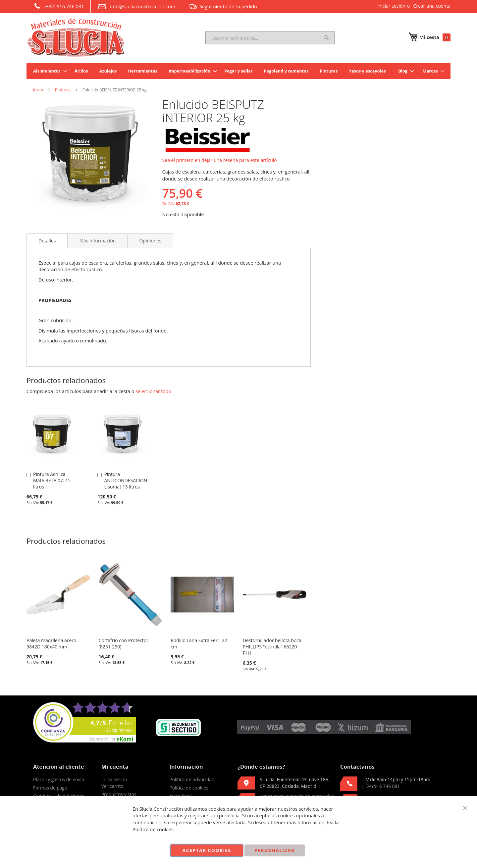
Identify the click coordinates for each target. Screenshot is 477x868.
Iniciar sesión (391, 6)
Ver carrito (112, 786)
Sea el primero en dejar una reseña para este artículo (220, 160)
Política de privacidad (192, 779)
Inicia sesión (114, 779)
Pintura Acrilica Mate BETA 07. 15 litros (52, 480)
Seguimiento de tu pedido (223, 6)
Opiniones (150, 241)
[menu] (238, 71)
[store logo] (76, 37)
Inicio (38, 90)
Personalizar (275, 850)
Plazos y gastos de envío (59, 779)
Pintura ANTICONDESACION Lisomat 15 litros (126, 480)
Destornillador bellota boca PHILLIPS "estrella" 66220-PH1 (272, 647)
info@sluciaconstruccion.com (136, 7)
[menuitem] (48, 71)
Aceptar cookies (207, 850)
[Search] (326, 38)
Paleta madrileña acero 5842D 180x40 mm (51, 643)
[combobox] (270, 38)
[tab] (47, 241)
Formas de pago (50, 788)
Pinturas (63, 90)
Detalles (47, 241)
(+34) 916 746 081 (58, 6)
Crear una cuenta (432, 6)
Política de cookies (189, 788)
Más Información (97, 241)
